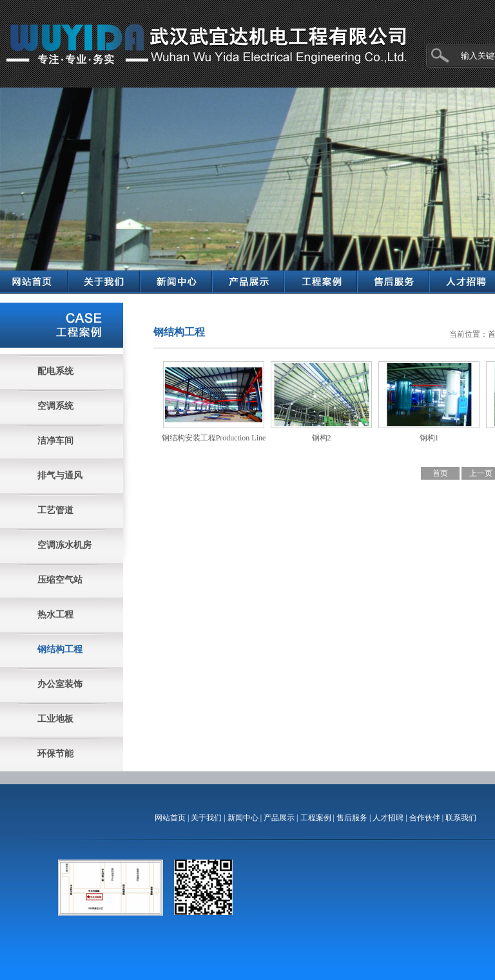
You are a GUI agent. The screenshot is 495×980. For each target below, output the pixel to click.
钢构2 (322, 438)
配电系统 (55, 371)
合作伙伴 (425, 818)
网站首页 (170, 818)
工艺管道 (55, 510)
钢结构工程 (60, 649)
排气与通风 (60, 476)
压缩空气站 (60, 580)
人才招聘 (388, 818)
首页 (440, 473)
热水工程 (55, 615)
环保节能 (55, 754)
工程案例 (316, 818)
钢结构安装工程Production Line (214, 438)
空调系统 (55, 406)
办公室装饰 (60, 684)
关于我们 (206, 818)
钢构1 (429, 438)
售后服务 (352, 818)
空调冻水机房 (64, 545)
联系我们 (461, 818)
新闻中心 (243, 818)
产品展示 (279, 818)
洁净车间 (55, 441)
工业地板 (55, 719)
